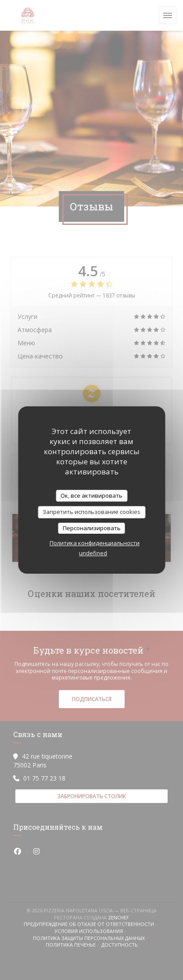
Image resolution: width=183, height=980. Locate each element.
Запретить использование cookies (91, 512)
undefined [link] (93, 553)
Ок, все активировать (91, 495)
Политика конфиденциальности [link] (95, 543)
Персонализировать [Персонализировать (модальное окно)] (92, 528)
